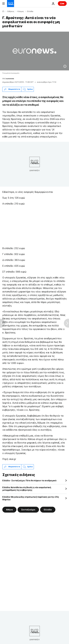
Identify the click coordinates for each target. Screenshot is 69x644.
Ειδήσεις (11, 11)
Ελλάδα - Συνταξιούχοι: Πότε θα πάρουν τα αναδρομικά (29, 480)
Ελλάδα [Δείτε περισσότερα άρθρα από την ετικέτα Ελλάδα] (48, 509)
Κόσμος (21, 11)
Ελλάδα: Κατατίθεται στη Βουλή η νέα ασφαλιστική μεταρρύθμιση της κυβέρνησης (27, 489)
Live (62, 3)
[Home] (3, 11)
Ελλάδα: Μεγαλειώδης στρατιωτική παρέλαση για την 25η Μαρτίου (31, 498)
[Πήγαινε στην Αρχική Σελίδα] (11, 4)
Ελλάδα (30, 11)
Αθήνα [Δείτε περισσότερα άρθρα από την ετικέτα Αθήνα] (9, 509)
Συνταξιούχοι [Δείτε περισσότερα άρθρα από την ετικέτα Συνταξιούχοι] (28, 509)
